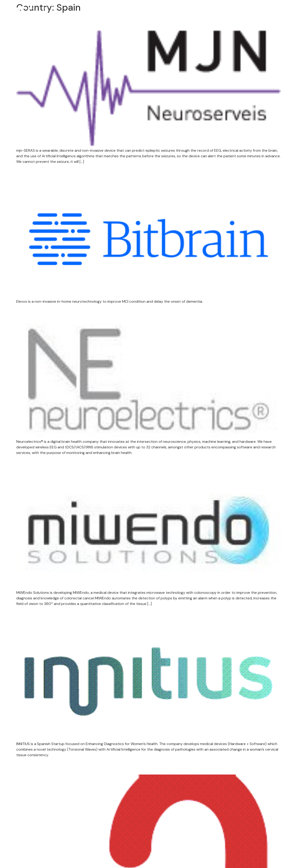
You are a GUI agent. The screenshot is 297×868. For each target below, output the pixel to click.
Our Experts (245, 12)
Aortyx (31, 766)
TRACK (143, 12)
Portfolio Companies (211, 12)
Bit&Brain (37, 172)
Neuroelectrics (47, 313)
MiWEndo (37, 464)
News (266, 12)
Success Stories (173, 12)
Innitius (33, 615)
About (121, 12)
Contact (284, 12)
